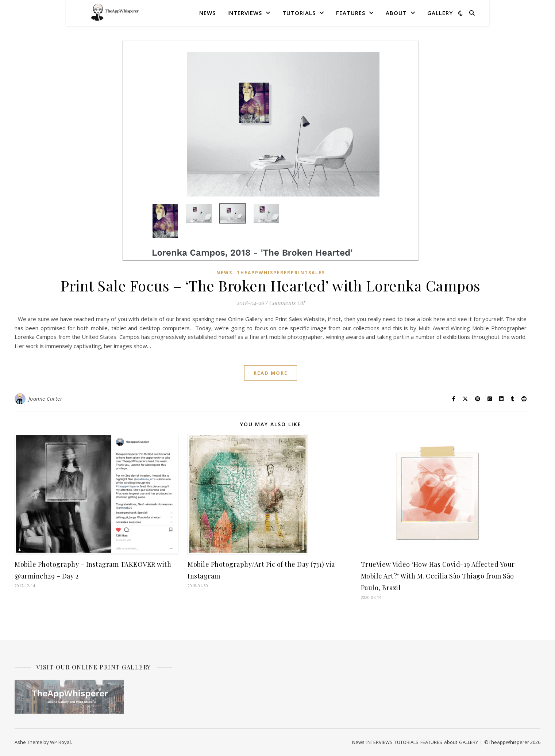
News (207, 13)
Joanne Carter (46, 399)
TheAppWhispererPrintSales (281, 273)
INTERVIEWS (245, 13)
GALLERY (440, 13)
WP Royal (60, 742)
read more (271, 373)
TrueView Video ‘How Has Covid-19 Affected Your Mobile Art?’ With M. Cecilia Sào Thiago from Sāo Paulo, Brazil (438, 576)
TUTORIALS (299, 13)
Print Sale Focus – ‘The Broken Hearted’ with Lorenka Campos (271, 285)
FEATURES (351, 13)
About (396, 13)
